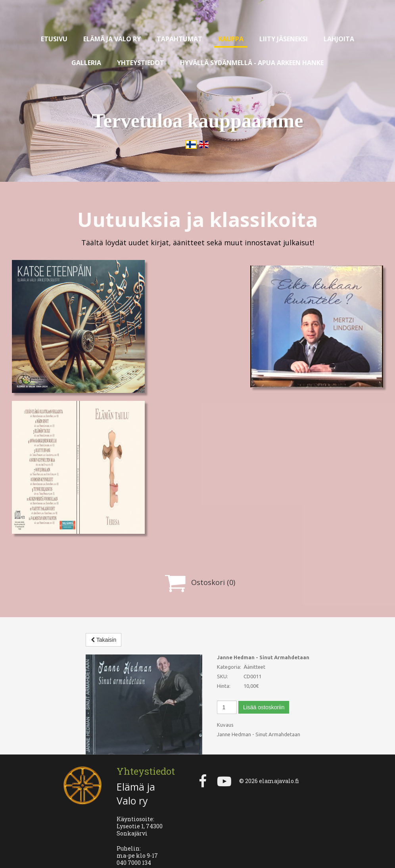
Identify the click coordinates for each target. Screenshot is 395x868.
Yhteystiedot (141, 63)
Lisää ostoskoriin (264, 707)
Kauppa (231, 39)
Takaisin (104, 640)
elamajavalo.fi (279, 764)
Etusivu (54, 39)
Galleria (86, 63)
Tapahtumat (179, 39)
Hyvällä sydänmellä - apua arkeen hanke (252, 63)
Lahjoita (339, 39)
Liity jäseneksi (284, 39)
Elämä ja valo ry (112, 39)
